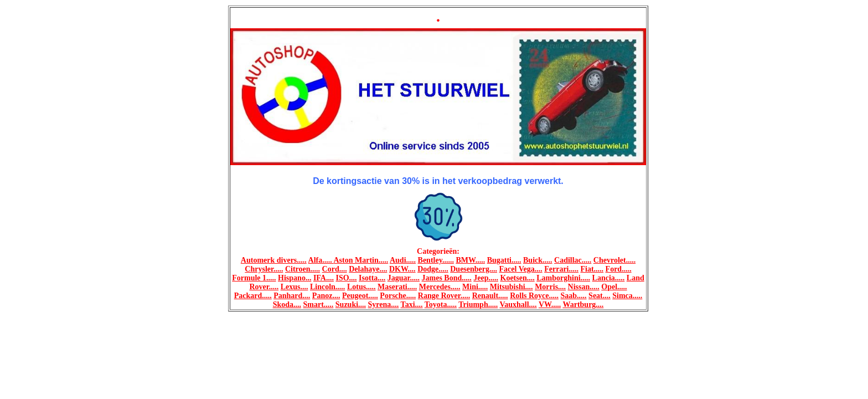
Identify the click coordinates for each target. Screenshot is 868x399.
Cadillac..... (573, 260)
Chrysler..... (264, 269)
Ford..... (619, 269)
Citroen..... (303, 269)
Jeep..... (486, 278)
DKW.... (402, 269)
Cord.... (335, 269)
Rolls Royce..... (534, 296)
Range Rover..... (444, 296)
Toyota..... (441, 305)
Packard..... (253, 296)
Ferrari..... (561, 269)
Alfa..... (321, 260)
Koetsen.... (518, 278)
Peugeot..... (360, 296)
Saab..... (574, 296)
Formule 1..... (254, 278)
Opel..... (614, 287)
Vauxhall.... (518, 305)
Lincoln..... (327, 287)
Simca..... (627, 296)
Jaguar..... (404, 278)
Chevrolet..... (614, 260)
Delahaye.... (368, 269)
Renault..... (490, 296)
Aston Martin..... (361, 260)
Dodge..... (433, 269)
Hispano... (294, 278)
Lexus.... (294, 287)
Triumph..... (478, 305)
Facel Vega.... (521, 269)
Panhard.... (292, 296)
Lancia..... (609, 278)
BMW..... (470, 260)
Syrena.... (384, 305)
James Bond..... (447, 278)
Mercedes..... (440, 287)
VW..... (550, 305)
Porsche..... (398, 296)
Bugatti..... (504, 260)
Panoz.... (326, 296)
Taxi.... (412, 305)
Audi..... (403, 260)
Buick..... (538, 260)
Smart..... (319, 305)
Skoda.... (287, 305)
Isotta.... (372, 278)
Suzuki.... (351, 305)
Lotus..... (361, 287)
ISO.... (346, 278)
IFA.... (324, 278)
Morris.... (550, 287)
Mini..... (475, 287)
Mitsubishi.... (512, 287)
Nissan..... (584, 287)
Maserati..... (397, 287)
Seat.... (600, 296)
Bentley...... (436, 260)
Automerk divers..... (274, 260)
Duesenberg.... (474, 269)
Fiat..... (592, 269)
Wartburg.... (583, 305)
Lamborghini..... (563, 278)
